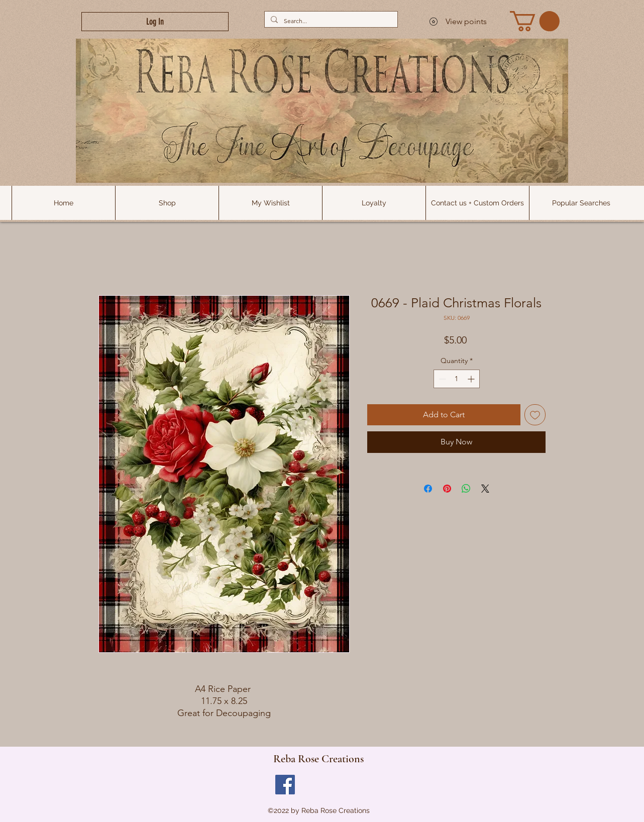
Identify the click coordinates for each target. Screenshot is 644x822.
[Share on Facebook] (428, 489)
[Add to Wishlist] (535, 415)
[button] (581, 203)
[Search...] (330, 21)
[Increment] (472, 379)
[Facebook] (285, 785)
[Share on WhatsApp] (466, 489)
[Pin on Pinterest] (447, 489)
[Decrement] (441, 379)
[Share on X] (485, 489)
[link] (535, 21)
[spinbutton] (457, 379)
